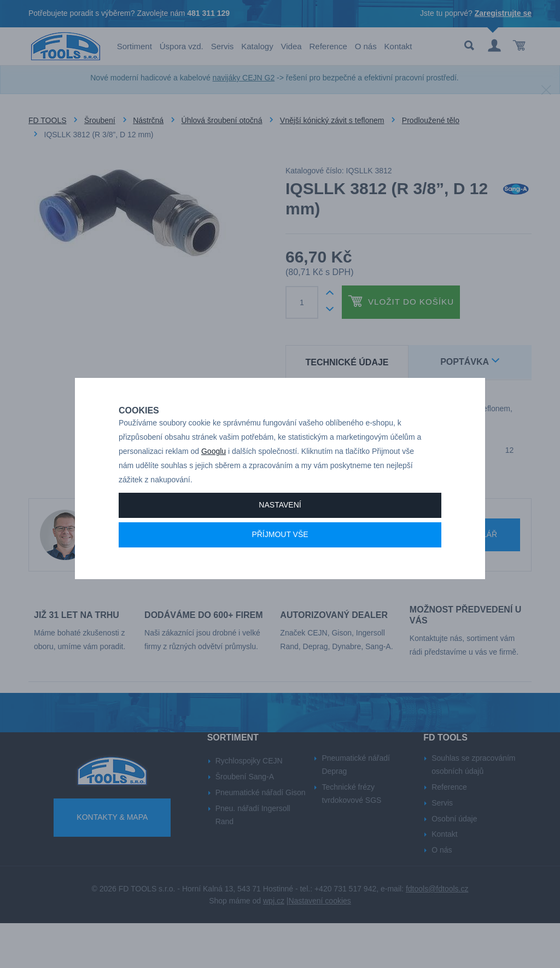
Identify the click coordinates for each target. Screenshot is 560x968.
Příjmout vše (280, 559)
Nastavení (280, 529)
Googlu (214, 476)
